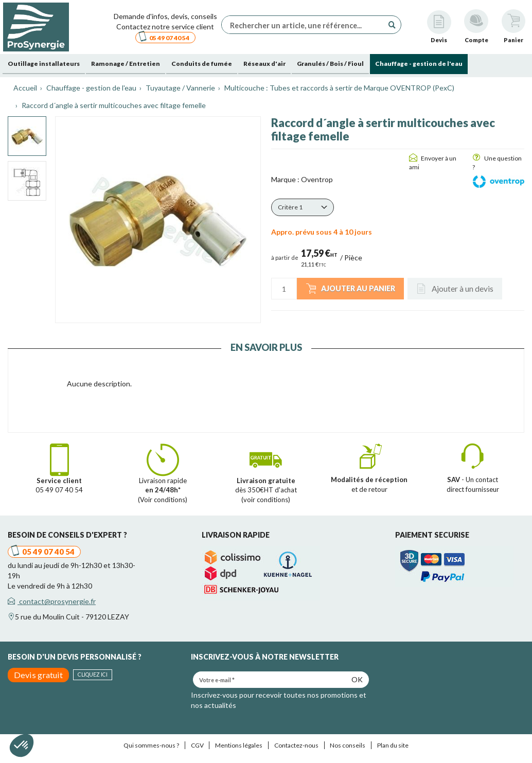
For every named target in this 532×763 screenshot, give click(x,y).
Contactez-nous (296, 745)
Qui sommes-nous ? (151, 745)
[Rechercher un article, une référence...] (305, 25)
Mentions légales (239, 745)
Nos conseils (348, 745)
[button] (303, 207)
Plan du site (393, 745)
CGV (197, 745)
